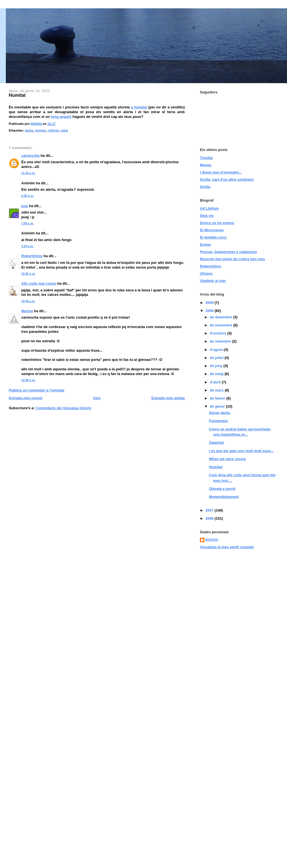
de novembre (222, 325)
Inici (97, 398)
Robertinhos (32, 256)
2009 (210, 303)
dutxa (29, 130)
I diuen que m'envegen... (221, 172)
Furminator (218, 421)
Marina (27, 311)
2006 (210, 518)
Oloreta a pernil (222, 489)
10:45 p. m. (29, 274)
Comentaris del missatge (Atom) (64, 408)
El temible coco (213, 237)
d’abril (216, 382)
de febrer (218, 398)
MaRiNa (212, 540)
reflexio (53, 130)
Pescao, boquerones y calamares (228, 252)
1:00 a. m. (28, 223)
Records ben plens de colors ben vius (232, 259)
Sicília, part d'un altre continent (227, 179)
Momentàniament (224, 497)
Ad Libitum (209, 208)
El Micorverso (212, 230)
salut (64, 130)
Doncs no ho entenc (217, 223)
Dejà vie (207, 216)
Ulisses (206, 273)
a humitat (139, 107)
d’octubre (218, 333)
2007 (210, 510)
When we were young (227, 459)
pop (25, 206)
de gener (218, 406)
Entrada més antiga (168, 398)
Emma (205, 245)
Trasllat (206, 158)
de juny (217, 366)
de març (217, 390)
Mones (206, 165)
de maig (217, 374)
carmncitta (31, 156)
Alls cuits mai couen (39, 283)
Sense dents (220, 413)
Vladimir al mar (213, 281)
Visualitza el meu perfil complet (227, 547)
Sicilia (205, 187)
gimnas (41, 130)
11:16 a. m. (28, 173)
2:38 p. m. (28, 196)
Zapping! (217, 442)
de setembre (221, 341)
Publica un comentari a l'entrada (37, 390)
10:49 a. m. (28, 301)
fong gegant (61, 117)
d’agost (217, 350)
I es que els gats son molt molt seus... (241, 451)
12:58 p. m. (29, 380)
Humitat (216, 467)
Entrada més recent (26, 398)
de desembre (221, 317)
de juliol (217, 358)
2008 (210, 311)
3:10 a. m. (28, 246)
